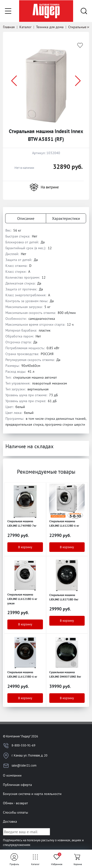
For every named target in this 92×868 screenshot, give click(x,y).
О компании (12, 775)
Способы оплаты (15, 812)
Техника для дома (50, 27)
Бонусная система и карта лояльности (32, 794)
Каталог (25, 27)
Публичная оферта (17, 785)
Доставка (10, 821)
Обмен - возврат (15, 803)
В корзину (25, 547)
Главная (9, 27)
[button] (78, 81)
